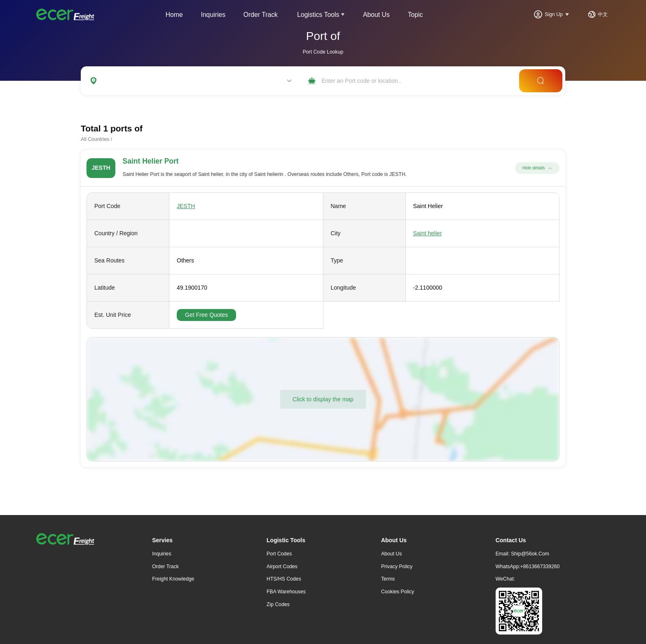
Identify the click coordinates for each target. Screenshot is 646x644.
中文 (603, 14)
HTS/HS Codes (284, 579)
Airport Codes (282, 567)
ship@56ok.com (530, 554)
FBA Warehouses (286, 592)
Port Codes (279, 554)
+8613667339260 (540, 567)
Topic (415, 15)
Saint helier (428, 233)
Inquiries (213, 15)
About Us (376, 15)
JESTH (186, 206)
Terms (388, 579)
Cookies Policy (398, 592)
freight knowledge (173, 579)
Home (174, 15)
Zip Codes (278, 604)
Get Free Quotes (206, 315)
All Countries (95, 139)
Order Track (261, 15)
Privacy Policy (397, 567)
